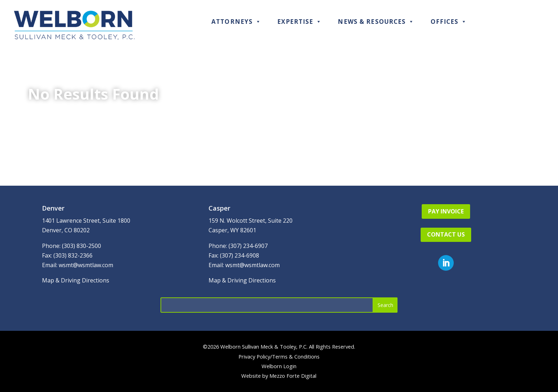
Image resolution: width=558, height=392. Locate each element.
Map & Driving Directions (76, 280)
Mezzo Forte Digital (293, 376)
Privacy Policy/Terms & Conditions (279, 356)
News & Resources (376, 22)
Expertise (299, 22)
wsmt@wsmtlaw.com (86, 265)
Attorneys (236, 22)
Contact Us (446, 234)
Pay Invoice (446, 211)
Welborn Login (279, 366)
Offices (449, 22)
